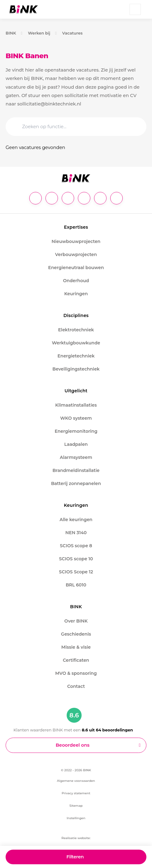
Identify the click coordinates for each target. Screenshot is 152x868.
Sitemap (76, 806)
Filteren (75, 857)
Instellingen (76, 818)
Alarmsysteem (76, 457)
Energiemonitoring (76, 431)
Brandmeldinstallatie (76, 470)
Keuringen (76, 294)
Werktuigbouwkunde (76, 343)
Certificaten (76, 660)
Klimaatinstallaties (76, 405)
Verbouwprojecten (76, 254)
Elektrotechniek (76, 330)
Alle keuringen (76, 520)
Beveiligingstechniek (76, 369)
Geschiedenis (76, 634)
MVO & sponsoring (76, 673)
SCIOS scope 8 (76, 546)
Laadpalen (76, 444)
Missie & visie (76, 647)
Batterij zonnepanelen (76, 483)
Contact (76, 686)
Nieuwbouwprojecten (76, 241)
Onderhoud (76, 281)
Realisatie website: (76, 838)
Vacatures (73, 33)
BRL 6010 (76, 585)
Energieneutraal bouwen (76, 268)
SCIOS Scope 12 (76, 572)
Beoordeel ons (73, 745)
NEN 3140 (76, 533)
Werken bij (39, 33)
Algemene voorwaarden (76, 781)
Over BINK (76, 621)
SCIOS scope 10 (76, 559)
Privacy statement (76, 793)
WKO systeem (76, 418)
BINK (11, 33)
